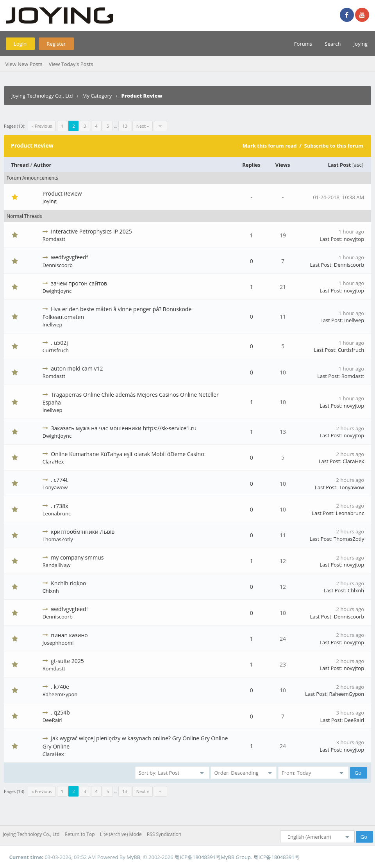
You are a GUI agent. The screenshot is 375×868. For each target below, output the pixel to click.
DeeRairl (53, 720)
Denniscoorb (58, 265)
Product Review (62, 193)
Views (283, 165)
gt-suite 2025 (67, 661)
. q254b (60, 712)
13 (125, 126)
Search (333, 44)
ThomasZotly (58, 539)
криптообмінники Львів (83, 532)
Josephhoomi (58, 643)
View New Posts (24, 64)
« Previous (42, 126)
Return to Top (80, 834)
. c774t (59, 480)
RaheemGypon (60, 694)
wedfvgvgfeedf (69, 257)
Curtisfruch (56, 350)
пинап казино (69, 635)
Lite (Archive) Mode (121, 834)
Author (43, 165)
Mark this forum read (270, 146)
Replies (251, 165)
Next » (143, 126)
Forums (303, 44)
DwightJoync (57, 291)
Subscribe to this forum (334, 146)
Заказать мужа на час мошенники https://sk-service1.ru (124, 428)
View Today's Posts (71, 64)
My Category (97, 96)
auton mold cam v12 (77, 368)
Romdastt (54, 239)
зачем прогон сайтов (79, 283)
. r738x (59, 506)
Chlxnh (51, 591)
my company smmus (77, 557)
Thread (20, 165)
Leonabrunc (57, 513)
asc (358, 165)
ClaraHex (53, 462)
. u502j (59, 343)
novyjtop (354, 239)
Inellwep (53, 324)
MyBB (133, 857)
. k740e (60, 687)
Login (20, 44)
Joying (361, 44)
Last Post (339, 165)
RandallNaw (57, 565)
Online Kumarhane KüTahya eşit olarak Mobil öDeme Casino (127, 454)
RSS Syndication (164, 834)
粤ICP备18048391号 (198, 857)
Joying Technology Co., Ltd (42, 96)
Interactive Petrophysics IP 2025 (91, 231)
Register (56, 44)
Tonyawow (55, 487)
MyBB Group (236, 857)
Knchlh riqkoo (68, 583)
